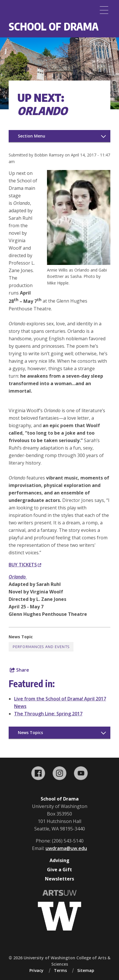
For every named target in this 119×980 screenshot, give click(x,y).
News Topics (30, 732)
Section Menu (32, 136)
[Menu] (104, 10)
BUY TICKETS (25, 565)
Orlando (18, 577)
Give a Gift (59, 870)
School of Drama (54, 26)
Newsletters (59, 879)
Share (19, 670)
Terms (60, 970)
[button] (79, 263)
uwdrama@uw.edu (66, 848)
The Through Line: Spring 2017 (48, 714)
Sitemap (86, 970)
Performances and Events (41, 647)
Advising (59, 860)
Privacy (36, 970)
